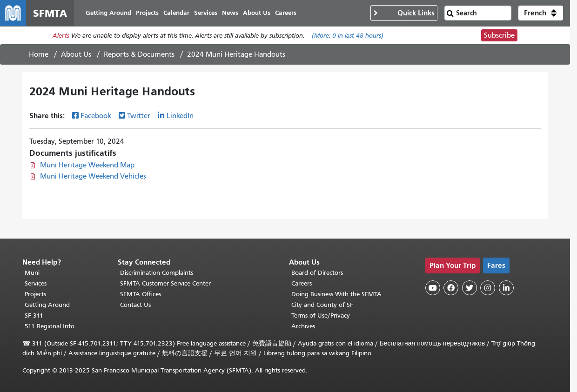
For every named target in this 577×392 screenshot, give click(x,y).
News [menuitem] (230, 13)
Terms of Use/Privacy (321, 316)
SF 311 (34, 316)
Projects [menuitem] (147, 13)
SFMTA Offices (141, 294)
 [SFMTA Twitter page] (470, 288)
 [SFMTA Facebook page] (451, 288)
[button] (541, 13)
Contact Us (135, 305)
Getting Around (47, 305)
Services (36, 283)
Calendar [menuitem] (176, 13)
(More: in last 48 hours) (348, 36)
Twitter (139, 116)
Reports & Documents (139, 54)
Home (39, 54)
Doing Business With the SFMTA (336, 294)
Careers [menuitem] (286, 13)
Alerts (61, 36)
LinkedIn (180, 116)
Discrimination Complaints (157, 273)
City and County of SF (322, 305)
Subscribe (499, 35)
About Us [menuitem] (257, 13)
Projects (35, 294)
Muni (32, 273)
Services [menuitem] (206, 13)
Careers (302, 283)
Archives (303, 326)
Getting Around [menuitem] (108, 13)
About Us (76, 54)
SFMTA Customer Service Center (165, 283)
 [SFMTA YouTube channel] (433, 288)
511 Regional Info (50, 326)
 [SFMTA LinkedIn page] (506, 288)
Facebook (96, 116)
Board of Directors (317, 273)
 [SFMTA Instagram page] (488, 288)
